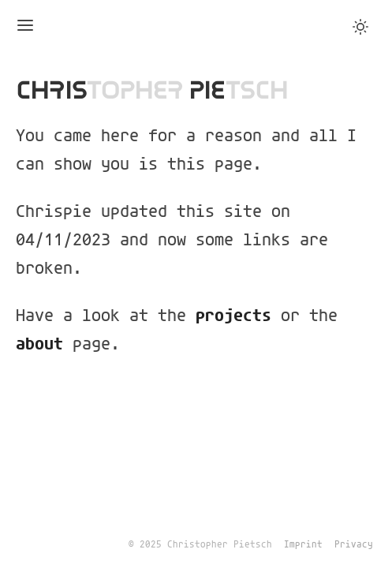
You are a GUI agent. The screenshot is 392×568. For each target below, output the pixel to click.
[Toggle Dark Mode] (360, 27)
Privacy (354, 545)
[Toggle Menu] (25, 26)
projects (233, 316)
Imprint (303, 545)
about (39, 345)
